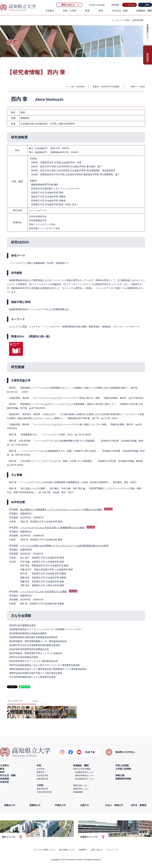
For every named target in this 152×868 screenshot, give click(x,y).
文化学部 (40, 769)
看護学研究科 (42, 789)
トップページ (117, 20)
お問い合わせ (97, 850)
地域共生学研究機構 (82, 769)
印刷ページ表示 (138, 87)
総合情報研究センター (85, 779)
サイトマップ (112, 850)
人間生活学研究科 (44, 792)
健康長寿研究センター (85, 775)
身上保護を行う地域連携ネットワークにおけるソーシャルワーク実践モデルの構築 (61, 510)
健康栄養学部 (42, 779)
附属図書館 (78, 792)
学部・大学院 (70, 11)
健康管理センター (81, 789)
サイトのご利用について (44, 850)
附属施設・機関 (144, 11)
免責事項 (83, 850)
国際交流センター (81, 785)
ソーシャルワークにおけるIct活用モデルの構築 (43, 592)
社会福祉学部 (42, 775)
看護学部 (40, 772)
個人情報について (67, 850)
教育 (87, 11)
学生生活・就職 (120, 11)
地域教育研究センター (85, 772)
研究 (101, 11)
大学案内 (50, 11)
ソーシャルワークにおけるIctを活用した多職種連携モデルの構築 (52, 528)
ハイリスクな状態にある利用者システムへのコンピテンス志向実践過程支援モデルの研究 (64, 546)
